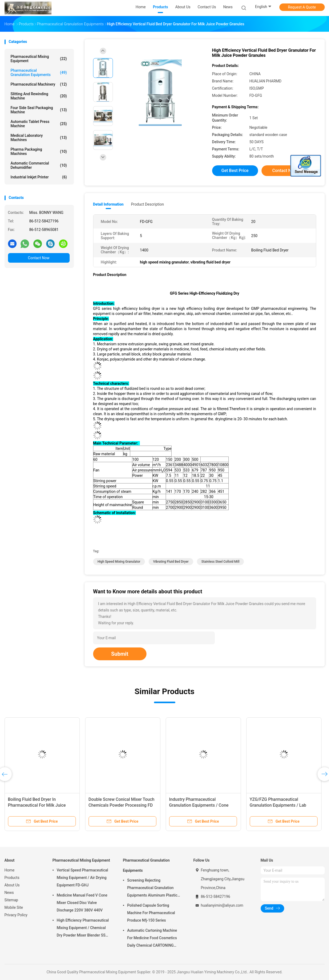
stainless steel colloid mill (221, 562)
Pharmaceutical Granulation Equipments (39, 73)
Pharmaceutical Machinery (39, 84)
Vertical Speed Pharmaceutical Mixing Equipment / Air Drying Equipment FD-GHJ (83, 878)
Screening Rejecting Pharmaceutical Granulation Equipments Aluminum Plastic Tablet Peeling (152, 889)
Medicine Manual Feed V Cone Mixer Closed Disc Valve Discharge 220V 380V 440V (82, 903)
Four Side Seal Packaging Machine (39, 110)
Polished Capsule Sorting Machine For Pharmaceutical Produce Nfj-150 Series (151, 913)
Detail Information (108, 204)
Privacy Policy (16, 915)
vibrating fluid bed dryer (171, 562)
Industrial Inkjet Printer (39, 177)
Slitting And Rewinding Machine (39, 96)
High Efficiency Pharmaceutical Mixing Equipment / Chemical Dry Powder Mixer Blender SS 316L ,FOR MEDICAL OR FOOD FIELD (83, 929)
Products (12, 878)
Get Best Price (235, 171)
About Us (12, 885)
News (9, 893)
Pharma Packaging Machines (39, 151)
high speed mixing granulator (119, 562)
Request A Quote (302, 7)
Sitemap (11, 900)
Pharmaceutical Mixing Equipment (39, 59)
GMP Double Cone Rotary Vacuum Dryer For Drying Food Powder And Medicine (41, 805)
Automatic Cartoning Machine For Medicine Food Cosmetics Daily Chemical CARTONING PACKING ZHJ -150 (152, 939)
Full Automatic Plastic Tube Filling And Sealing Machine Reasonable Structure (202, 805)
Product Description (147, 204)
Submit (120, 654)
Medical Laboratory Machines (39, 138)
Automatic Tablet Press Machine (39, 124)
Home (10, 870)
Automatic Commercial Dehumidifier (39, 165)
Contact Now (39, 258)
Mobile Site (14, 907)
